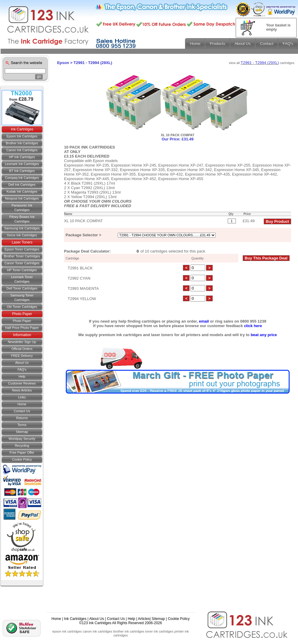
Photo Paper (22, 314)
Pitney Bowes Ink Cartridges (22, 219)
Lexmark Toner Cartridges (22, 279)
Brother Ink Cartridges (22, 143)
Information (22, 335)
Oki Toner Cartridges (22, 307)
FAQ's (22, 370)
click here (253, 326)
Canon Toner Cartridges (22, 263)
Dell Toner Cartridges (22, 288)
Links (22, 397)
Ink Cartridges (22, 129)
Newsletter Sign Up (22, 342)
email (204, 321)
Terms (22, 425)
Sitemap (22, 432)
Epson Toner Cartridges (22, 249)
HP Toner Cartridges (22, 270)
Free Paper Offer (22, 452)
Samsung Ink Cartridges (22, 228)
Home (22, 404)
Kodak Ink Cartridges (22, 192)
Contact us (22, 411)
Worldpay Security (22, 439)
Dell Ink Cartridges (22, 185)
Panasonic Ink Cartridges (22, 208)
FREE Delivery (22, 356)
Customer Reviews (22, 383)
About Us (22, 363)
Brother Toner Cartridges (22, 256)
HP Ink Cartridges (22, 157)
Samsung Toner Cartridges (22, 297)
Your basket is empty (278, 27)
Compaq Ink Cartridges (22, 178)
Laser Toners (22, 242)
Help (22, 376)
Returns (22, 418)
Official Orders (22, 349)
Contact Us (116, 619)
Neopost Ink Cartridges (22, 198)
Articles (144, 619)
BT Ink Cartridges (22, 171)
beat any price (264, 335)
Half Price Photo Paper (22, 328)
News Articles (22, 390)
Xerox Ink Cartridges (22, 235)
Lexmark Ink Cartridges (22, 164)
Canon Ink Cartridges (22, 150)
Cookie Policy (22, 459)
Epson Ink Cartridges (22, 136)
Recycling (22, 446)
